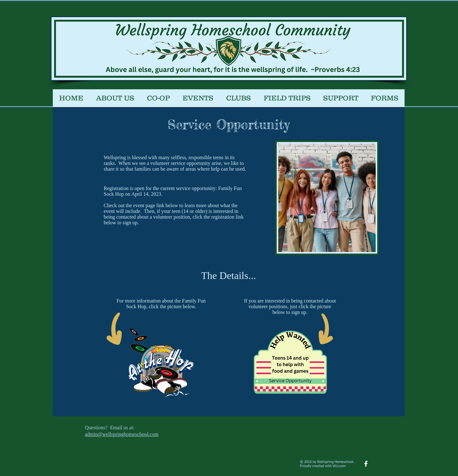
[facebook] (366, 464)
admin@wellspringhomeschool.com (122, 434)
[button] (158, 100)
